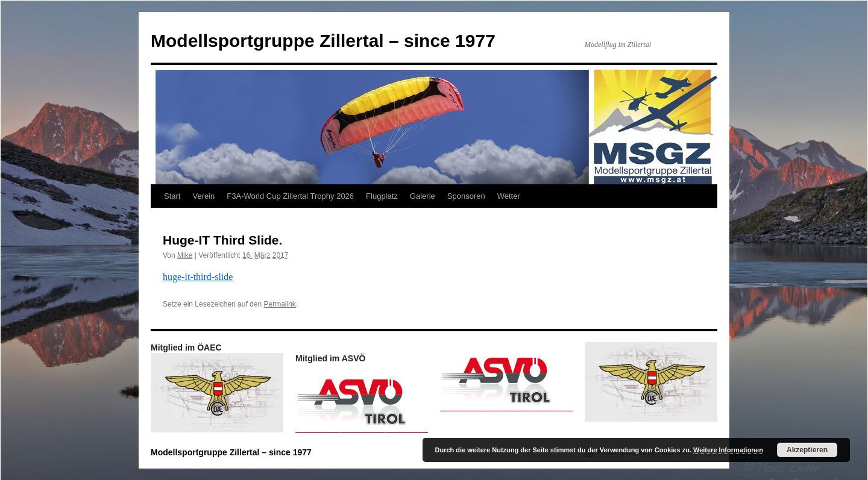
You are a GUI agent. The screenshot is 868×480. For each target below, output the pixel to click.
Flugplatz (382, 196)
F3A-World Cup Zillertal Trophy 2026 (290, 196)
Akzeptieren (807, 450)
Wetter (509, 196)
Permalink (279, 304)
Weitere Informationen (728, 450)
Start (172, 196)
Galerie (423, 196)
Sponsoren (466, 196)
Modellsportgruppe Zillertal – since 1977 (323, 41)
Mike (185, 255)
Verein (203, 196)
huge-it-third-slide (198, 277)
